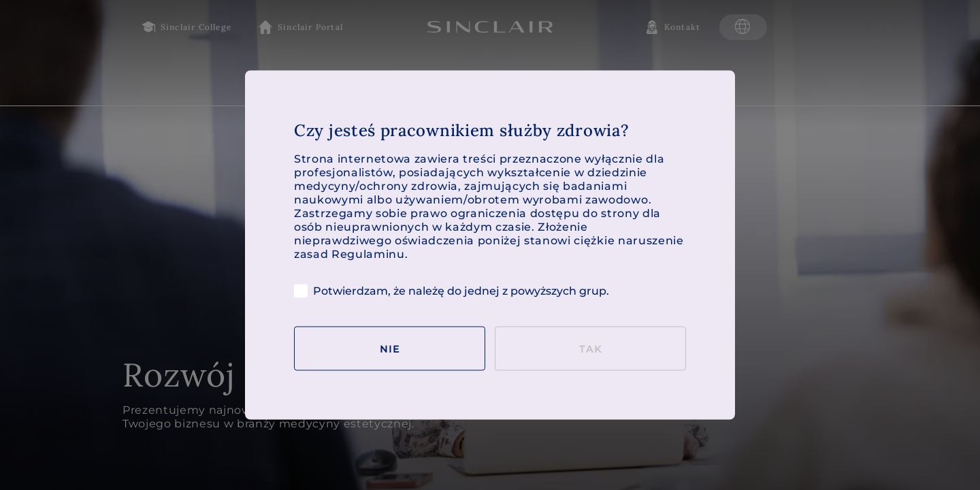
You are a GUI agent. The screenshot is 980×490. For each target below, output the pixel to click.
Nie (390, 348)
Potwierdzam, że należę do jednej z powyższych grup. (452, 291)
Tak (591, 348)
